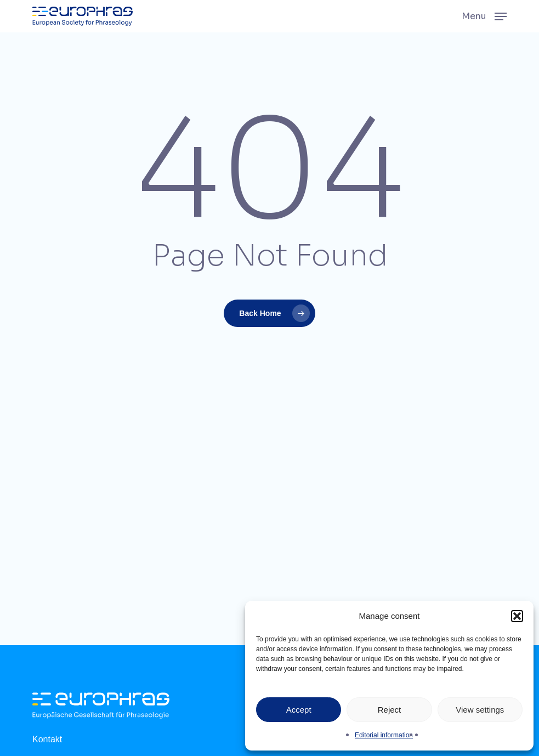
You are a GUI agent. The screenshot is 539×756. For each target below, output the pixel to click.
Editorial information (384, 735)
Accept (299, 710)
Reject (390, 710)
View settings (480, 710)
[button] (517, 616)
